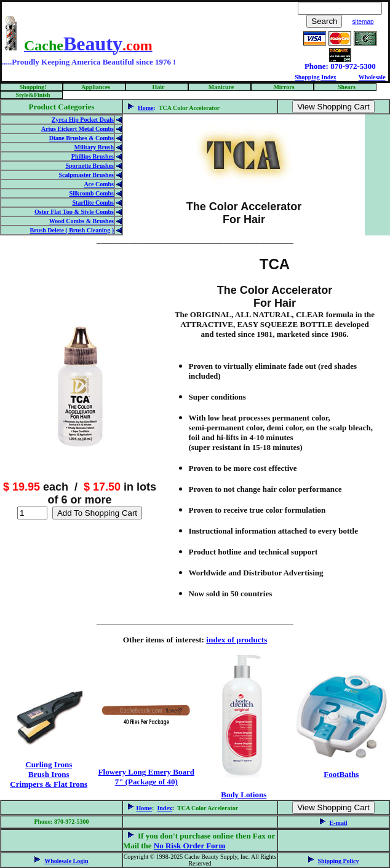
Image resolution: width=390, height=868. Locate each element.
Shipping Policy (339, 861)
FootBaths (341, 774)
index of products (237, 640)
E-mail (339, 823)
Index (164, 808)
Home (146, 108)
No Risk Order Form (189, 846)
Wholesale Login (66, 861)
